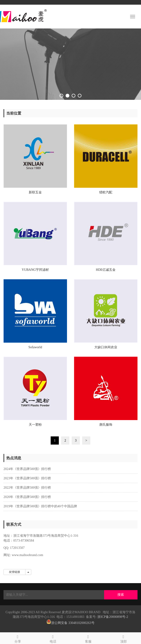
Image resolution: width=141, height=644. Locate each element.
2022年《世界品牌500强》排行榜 (27, 488)
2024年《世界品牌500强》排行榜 (27, 469)
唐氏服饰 (106, 425)
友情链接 (14, 572)
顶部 (123, 638)
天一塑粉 (35, 425)
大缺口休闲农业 (106, 347)
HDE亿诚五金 (106, 270)
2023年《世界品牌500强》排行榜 (27, 478)
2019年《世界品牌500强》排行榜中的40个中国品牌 (40, 506)
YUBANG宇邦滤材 (35, 270)
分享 (18, 638)
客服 (88, 638)
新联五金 (35, 192)
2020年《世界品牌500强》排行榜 (27, 497)
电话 (53, 638)
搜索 (121, 595)
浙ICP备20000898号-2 (113, 617)
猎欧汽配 (106, 192)
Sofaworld (35, 347)
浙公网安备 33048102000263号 (73, 623)
